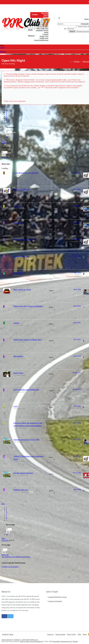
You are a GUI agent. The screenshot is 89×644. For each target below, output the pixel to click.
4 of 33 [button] (12, 143)
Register (3, 52)
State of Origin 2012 (22, 256)
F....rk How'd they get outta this (26, 173)
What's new (32, 20)
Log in (2, 47)
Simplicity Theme (8, 634)
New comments (42, 29)
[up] (13, 133)
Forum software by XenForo (20, 640)
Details (75, 641)
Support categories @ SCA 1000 (26, 440)
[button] (39, 14)
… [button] (7, 123)
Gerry (79, 258)
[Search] (59, 18)
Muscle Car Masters (21, 189)
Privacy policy (72, 634)
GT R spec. (18, 206)
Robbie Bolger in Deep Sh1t (25, 239)
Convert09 (17, 175)
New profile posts (42, 25)
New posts (45, 13)
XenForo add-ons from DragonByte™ (32, 641)
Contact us (50, 634)
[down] (15, 133)
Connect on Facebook (55, 601)
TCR (79, 491)
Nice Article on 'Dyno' (22, 290)
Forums (35, 14)
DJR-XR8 (16, 442)
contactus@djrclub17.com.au (57, 597)
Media (30, 30)
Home (46, 10)
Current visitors (44, 35)
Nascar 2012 (18, 223)
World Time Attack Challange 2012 (28, 340)
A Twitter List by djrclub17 (10, 567)
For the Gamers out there (23, 473)
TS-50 (15, 209)
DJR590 (78, 291)
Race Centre (18, 373)
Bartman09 (17, 461)
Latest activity (43, 27)
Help (79, 634)
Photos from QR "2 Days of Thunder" (28, 306)
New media (44, 21)
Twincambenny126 (75, 174)
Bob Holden (18, 356)
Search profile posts (41, 40)
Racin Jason (77, 208)
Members (31, 36)
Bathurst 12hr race (21, 490)
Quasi (79, 324)
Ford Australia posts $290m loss (26, 390)
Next (3, 141)
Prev (3, 107)
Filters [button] (4, 159)
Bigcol (79, 308)
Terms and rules (60, 634)
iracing (16, 323)
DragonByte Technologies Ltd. (62, 641)
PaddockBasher (76, 425)
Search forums (46, 16)
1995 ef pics (18, 273)
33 (7, 137)
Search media (46, 31)
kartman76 (17, 275)
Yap (15, 375)
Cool (15, 406)
